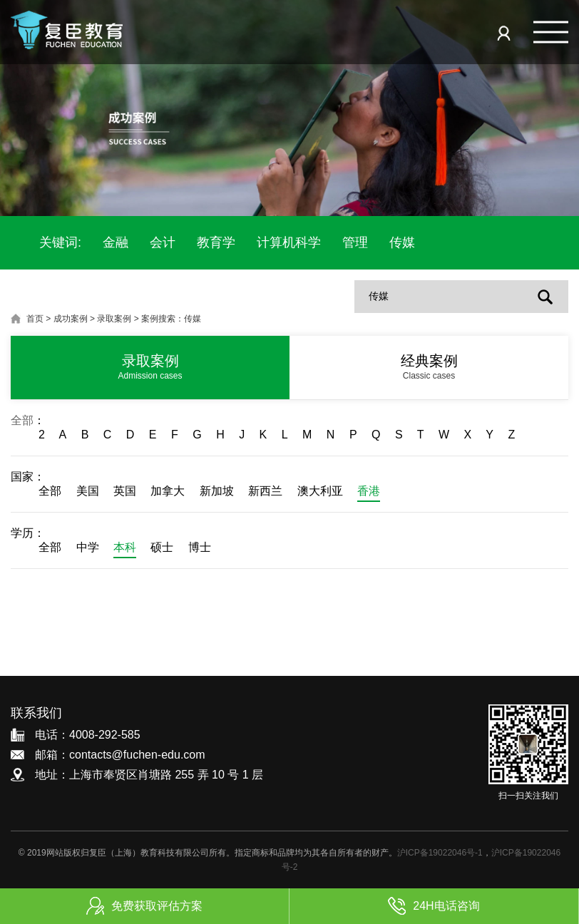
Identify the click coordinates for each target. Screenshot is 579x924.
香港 (369, 491)
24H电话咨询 (434, 906)
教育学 (216, 242)
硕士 (162, 547)
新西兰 (265, 491)
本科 (125, 547)
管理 (355, 242)
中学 (88, 547)
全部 (22, 420)
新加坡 (217, 491)
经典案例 (429, 367)
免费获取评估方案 (144, 906)
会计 (163, 242)
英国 (125, 491)
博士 (200, 547)
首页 (35, 319)
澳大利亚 (320, 491)
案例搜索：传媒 (171, 319)
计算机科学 (289, 242)
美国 (88, 491)
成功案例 (71, 319)
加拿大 (168, 491)
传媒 (402, 242)
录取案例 (114, 319)
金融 (116, 242)
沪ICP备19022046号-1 (440, 853)
